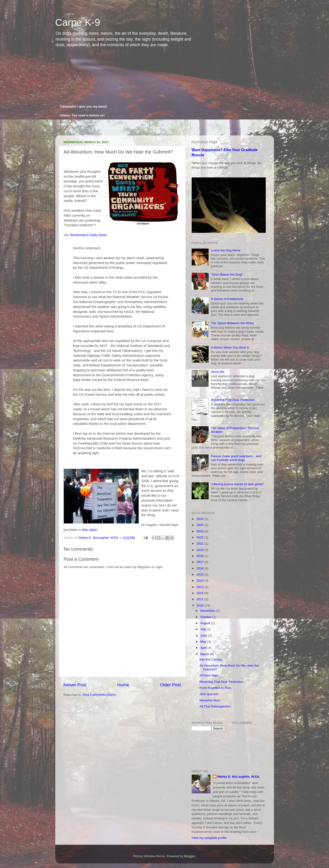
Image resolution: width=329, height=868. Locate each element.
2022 (200, 537)
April (204, 648)
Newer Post (75, 685)
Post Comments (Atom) (99, 695)
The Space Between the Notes (232, 323)
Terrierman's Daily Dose (88, 235)
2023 (200, 531)
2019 (200, 550)
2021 (200, 543)
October (206, 617)
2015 (200, 574)
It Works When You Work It (230, 348)
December (208, 611)
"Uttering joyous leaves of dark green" (238, 484)
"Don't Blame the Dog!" (227, 275)
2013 (200, 587)
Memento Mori (210, 700)
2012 (200, 593)
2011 (200, 599)
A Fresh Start (209, 675)
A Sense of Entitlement (227, 299)
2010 (200, 605)
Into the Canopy (211, 659)
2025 (200, 519)
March (205, 654)
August (206, 623)
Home (123, 685)
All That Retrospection (215, 706)
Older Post (170, 685)
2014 (200, 581)
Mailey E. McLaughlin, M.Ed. (239, 777)
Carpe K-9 (78, 22)
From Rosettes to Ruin (215, 688)
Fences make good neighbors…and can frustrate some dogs (236, 458)
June (204, 636)
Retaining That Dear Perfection (233, 400)
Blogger (190, 856)
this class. (90, 530)
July (204, 629)
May (204, 642)
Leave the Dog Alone (226, 250)
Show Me (218, 372)
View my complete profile (209, 838)
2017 (200, 562)
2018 (200, 556)
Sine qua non (209, 694)
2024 (200, 525)
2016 (200, 568)
